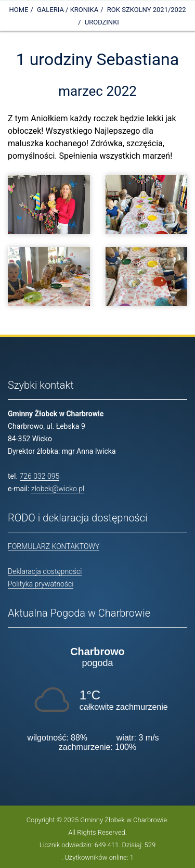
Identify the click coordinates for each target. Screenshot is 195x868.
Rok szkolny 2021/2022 (147, 10)
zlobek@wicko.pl (58, 489)
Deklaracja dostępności (45, 571)
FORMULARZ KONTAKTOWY (54, 546)
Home (18, 10)
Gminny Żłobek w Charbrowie (123, 820)
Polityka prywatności (41, 584)
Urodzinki (102, 22)
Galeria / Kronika (68, 10)
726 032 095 (40, 476)
